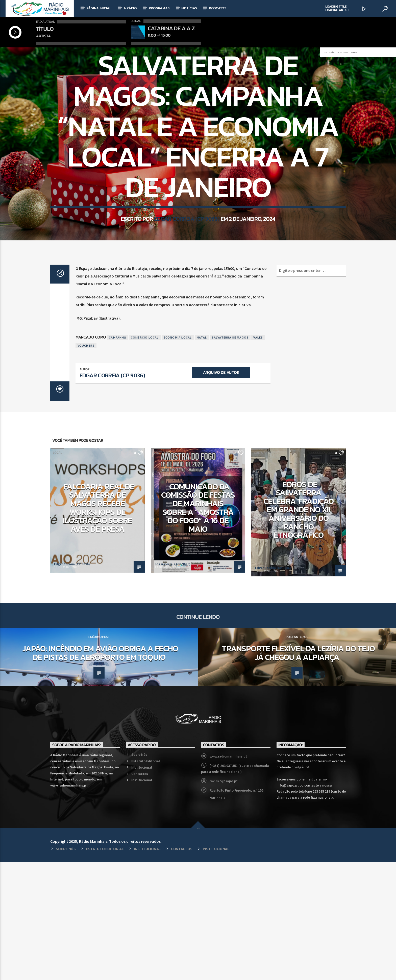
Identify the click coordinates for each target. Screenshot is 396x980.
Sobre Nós (139, 873)
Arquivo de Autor (221, 491)
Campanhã (117, 456)
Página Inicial (99, 8)
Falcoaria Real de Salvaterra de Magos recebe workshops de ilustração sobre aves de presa (98, 626)
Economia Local (178, 456)
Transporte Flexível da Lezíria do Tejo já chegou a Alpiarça (298, 771)
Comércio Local (145, 456)
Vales (258, 456)
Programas (159, 8)
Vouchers (86, 464)
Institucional (142, 886)
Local (198, 115)
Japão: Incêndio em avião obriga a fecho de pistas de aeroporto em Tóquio (100, 771)
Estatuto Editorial (146, 879)
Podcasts (218, 8)
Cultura (261, 571)
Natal (202, 456)
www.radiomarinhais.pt (228, 875)
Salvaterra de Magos (230, 456)
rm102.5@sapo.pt (224, 899)
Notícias (189, 8)
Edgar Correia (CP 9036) (187, 292)
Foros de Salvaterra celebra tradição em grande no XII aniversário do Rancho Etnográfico (299, 628)
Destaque (161, 571)
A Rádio (130, 8)
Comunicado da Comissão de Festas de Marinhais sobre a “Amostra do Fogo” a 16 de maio (198, 626)
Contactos (140, 892)
